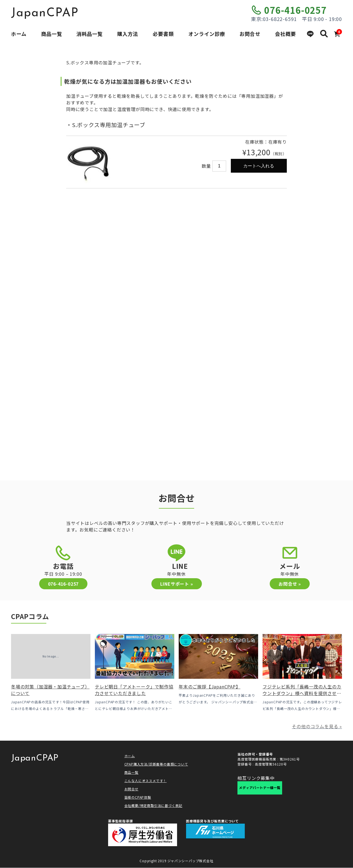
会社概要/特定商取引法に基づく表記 (153, 805)
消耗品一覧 (89, 34)
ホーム (19, 34)
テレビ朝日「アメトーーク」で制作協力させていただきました (134, 690)
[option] (121, 136)
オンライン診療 (207, 34)
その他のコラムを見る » (317, 726)
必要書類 (163, 34)
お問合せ (250, 34)
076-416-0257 (295, 10)
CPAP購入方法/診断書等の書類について (156, 764)
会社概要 (285, 34)
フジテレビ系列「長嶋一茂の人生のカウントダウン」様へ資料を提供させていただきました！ (302, 693)
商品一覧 (52, 34)
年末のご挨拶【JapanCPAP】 (210, 686)
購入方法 (128, 34)
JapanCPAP (45, 13)
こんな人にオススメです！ (146, 781)
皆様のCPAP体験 (138, 797)
